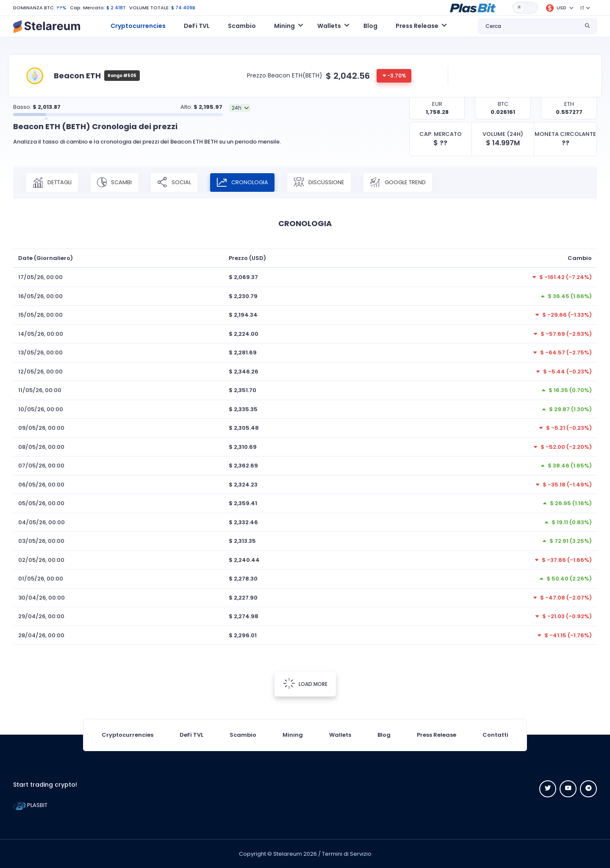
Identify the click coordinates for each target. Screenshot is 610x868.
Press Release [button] (417, 26)
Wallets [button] (329, 26)
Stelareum (288, 854)
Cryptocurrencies (138, 26)
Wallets (340, 735)
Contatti (495, 735)
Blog (370, 26)
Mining (293, 735)
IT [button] (582, 8)
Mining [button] (284, 26)
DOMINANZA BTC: (34, 8)
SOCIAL (174, 182)
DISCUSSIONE (319, 182)
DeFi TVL (197, 26)
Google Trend (398, 182)
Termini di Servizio (347, 854)
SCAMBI (114, 182)
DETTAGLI (52, 182)
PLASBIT (30, 805)
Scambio (242, 26)
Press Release (437, 735)
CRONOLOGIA (242, 182)
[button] (473, 7)
